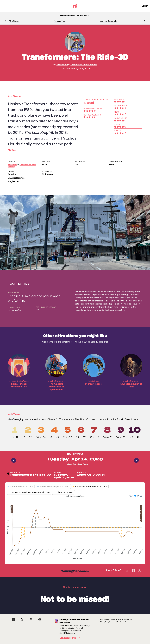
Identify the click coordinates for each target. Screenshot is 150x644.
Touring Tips (60, 21)
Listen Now (71, 638)
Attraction (62, 65)
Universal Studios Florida (84, 65)
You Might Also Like (109, 21)
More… (12, 150)
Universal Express (16, 178)
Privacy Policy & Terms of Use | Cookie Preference (117, 622)
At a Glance (14, 21)
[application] (75, 528)
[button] (144, 21)
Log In (145, 6)
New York (12, 165)
